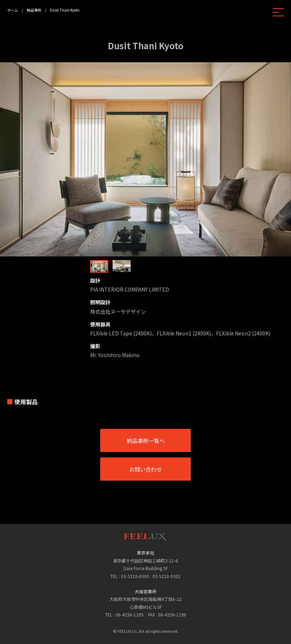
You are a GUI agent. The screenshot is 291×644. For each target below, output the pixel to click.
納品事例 (34, 10)
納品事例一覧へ (146, 441)
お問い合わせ (145, 469)
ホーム (13, 10)
